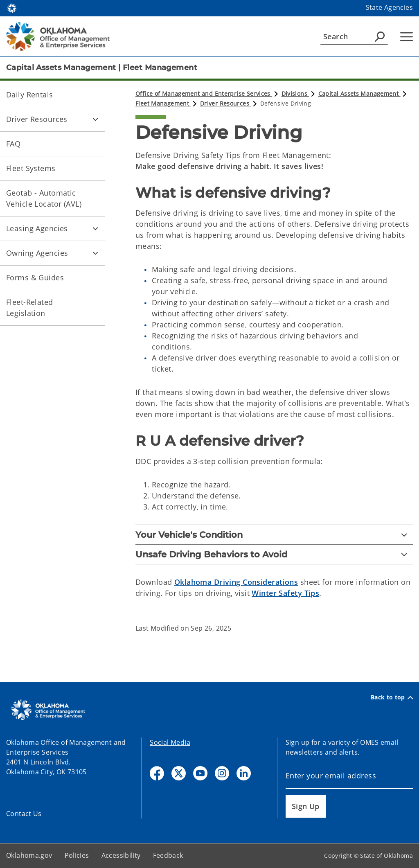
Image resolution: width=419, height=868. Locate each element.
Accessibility (121, 855)
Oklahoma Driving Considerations (236, 582)
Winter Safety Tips (285, 593)
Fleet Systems (31, 168)
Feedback (168, 855)
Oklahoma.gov (29, 855)
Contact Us (24, 814)
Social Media (170, 742)
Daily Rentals (30, 95)
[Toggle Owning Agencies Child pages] (95, 253)
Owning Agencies (37, 253)
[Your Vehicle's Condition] (274, 535)
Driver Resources (37, 119)
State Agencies (389, 7)
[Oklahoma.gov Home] (12, 8)
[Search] (354, 36)
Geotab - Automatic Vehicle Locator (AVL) (44, 198)
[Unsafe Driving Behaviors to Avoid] (274, 554)
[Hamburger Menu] (407, 37)
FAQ (13, 144)
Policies (77, 855)
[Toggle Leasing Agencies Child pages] (95, 228)
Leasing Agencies (37, 228)
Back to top (392, 697)
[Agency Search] (380, 36)
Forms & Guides (35, 277)
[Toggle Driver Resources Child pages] (95, 119)
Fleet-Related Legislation (30, 308)
